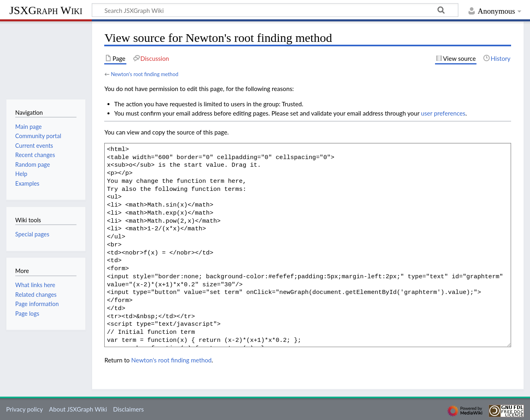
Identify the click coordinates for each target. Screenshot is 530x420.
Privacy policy (24, 409)
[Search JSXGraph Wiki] (275, 10)
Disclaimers (128, 409)
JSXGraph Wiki (46, 10)
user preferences (443, 113)
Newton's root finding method (144, 74)
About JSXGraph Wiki (78, 409)
